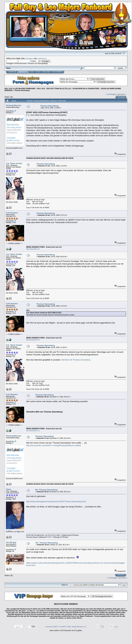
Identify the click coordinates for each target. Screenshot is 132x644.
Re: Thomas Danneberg (46, 490)
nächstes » (122, 94)
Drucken (121, 97)
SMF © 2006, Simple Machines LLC (74, 627)
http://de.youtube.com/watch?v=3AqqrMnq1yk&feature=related (54, 445)
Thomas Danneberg (22, 90)
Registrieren (57, 72)
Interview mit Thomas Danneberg (76, 360)
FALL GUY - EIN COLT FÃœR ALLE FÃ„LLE (54, 89)
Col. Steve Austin (14, 163)
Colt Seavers (12, 213)
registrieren (42, 58)
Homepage (12, 72)
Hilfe (32, 72)
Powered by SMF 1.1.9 (53, 627)
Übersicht (23, 72)
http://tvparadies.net (33, 249)
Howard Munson (14, 105)
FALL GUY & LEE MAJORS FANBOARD (20, 89)
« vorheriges (111, 94)
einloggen (29, 58)
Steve (9, 489)
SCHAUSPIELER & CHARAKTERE (86, 89)
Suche (38, 72)
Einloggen (46, 72)
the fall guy (11, 542)
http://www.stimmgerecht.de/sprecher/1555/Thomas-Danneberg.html (56, 501)
